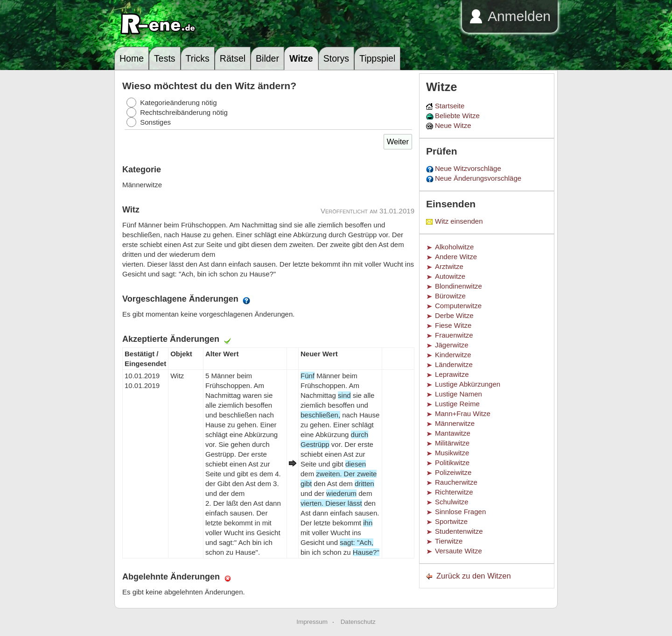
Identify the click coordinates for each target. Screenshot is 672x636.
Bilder (267, 58)
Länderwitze (454, 364)
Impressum (312, 622)
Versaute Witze (458, 551)
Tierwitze (449, 541)
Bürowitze (450, 296)
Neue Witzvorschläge (468, 168)
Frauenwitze (454, 335)
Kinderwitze (453, 355)
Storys (336, 58)
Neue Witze (453, 125)
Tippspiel (377, 58)
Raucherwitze (456, 482)
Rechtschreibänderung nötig (184, 112)
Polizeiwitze (453, 472)
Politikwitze (452, 463)
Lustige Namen (458, 394)
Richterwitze (454, 492)
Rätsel (233, 58)
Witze (301, 58)
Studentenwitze (459, 531)
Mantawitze (453, 433)
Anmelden (519, 16)
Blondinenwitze (458, 286)
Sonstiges (155, 122)
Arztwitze (449, 266)
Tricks (198, 58)
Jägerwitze (452, 345)
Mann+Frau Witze (463, 413)
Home (132, 58)
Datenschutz (358, 622)
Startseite (450, 106)
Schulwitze (452, 502)
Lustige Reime (457, 404)
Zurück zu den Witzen (474, 576)
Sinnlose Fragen (460, 512)
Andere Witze (456, 257)
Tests (165, 58)
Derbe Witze (454, 315)
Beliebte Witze (457, 116)
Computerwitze (458, 306)
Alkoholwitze (454, 247)
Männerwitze (455, 423)
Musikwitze (452, 453)
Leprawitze (452, 374)
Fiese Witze (453, 325)
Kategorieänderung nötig (178, 102)
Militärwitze (452, 443)
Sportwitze (451, 521)
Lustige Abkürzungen (468, 384)
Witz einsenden (459, 221)
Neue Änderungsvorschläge (478, 178)
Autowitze (450, 276)
